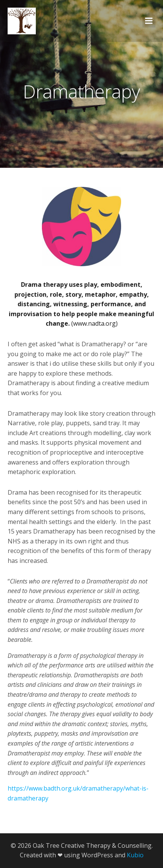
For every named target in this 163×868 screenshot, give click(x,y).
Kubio (135, 855)
